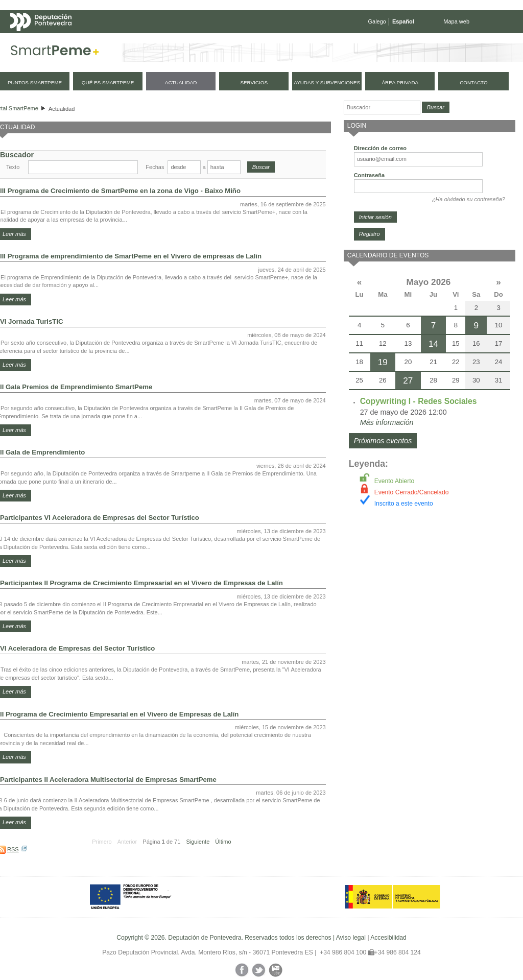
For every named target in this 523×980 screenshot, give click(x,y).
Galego (377, 21)
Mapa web (456, 21)
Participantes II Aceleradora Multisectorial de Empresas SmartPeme (108, 780)
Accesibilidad (388, 938)
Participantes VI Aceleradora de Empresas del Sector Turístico (100, 518)
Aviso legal (351, 938)
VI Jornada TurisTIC (32, 321)
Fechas (155, 167)
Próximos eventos (383, 441)
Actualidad (62, 109)
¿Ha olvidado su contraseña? (469, 199)
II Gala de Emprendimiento (42, 452)
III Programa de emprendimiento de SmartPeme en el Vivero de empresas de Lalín (131, 256)
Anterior (127, 842)
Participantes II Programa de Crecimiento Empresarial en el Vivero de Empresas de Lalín (141, 583)
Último (223, 842)
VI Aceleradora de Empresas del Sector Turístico (77, 648)
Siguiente (198, 842)
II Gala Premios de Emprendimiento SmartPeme (76, 387)
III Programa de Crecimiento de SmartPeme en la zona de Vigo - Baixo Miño (120, 191)
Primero (102, 842)
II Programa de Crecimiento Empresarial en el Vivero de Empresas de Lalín (119, 714)
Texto (13, 167)
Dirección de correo (380, 148)
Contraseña (370, 175)
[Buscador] (382, 107)
